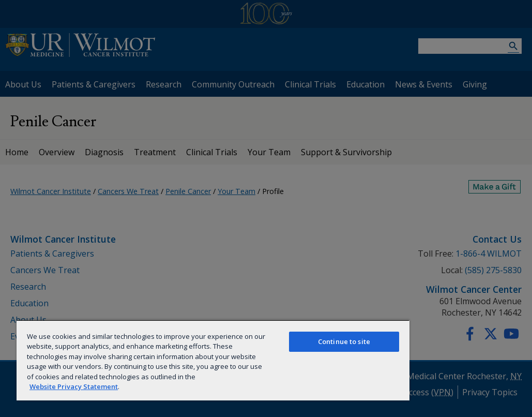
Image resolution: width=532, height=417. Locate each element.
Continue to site (344, 341)
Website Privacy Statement (74, 386)
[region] (213, 360)
